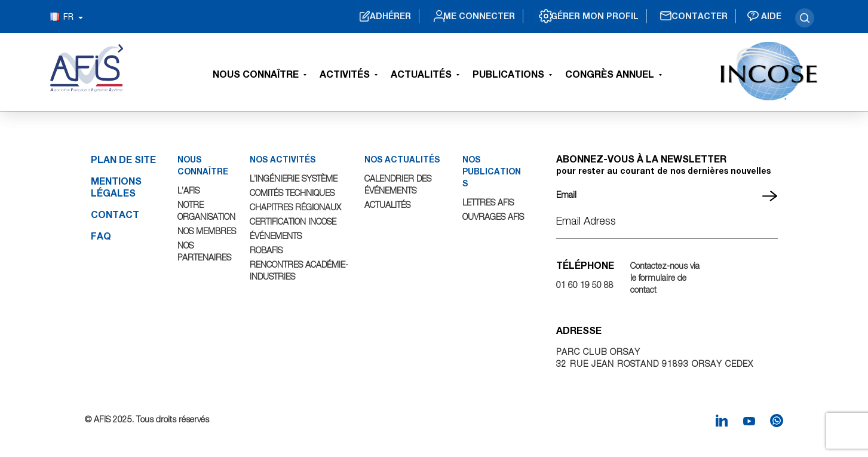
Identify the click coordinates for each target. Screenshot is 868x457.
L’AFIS (189, 190)
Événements (276, 236)
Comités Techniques (293, 193)
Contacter (692, 16)
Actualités (421, 74)
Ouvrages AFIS (493, 217)
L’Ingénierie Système (295, 178)
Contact (115, 214)
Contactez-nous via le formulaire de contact (665, 277)
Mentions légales (116, 187)
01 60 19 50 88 (585, 285)
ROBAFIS (267, 250)
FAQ (101, 236)
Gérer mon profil (578, 16)
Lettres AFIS (488, 202)
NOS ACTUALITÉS (403, 159)
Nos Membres (207, 231)
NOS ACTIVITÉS (284, 159)
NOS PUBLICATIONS (491, 171)
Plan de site (123, 159)
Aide (770, 16)
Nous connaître (256, 74)
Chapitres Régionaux (296, 207)
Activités (345, 74)
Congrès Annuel (610, 74)
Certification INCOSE (295, 221)
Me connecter (453, 16)
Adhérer (356, 16)
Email (566, 194)
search (805, 18)
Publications (508, 74)
